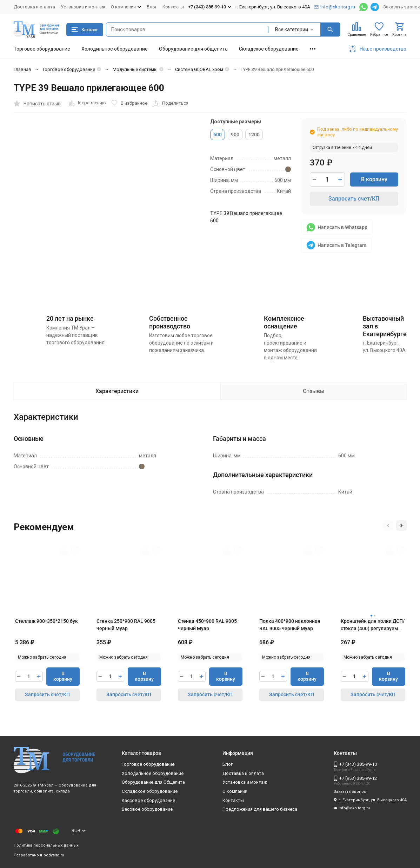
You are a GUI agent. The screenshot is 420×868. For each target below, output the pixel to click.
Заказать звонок (402, 7)
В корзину (374, 179)
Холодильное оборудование (115, 49)
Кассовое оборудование (148, 800)
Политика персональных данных (46, 845)
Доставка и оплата (34, 7)
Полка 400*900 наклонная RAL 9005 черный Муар (290, 625)
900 (235, 135)
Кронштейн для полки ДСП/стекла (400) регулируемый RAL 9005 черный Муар (373, 625)
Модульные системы (135, 69)
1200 (254, 135)
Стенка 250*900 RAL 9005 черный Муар (126, 625)
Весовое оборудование (147, 809)
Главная (22, 69)
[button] (388, 526)
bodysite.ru (54, 855)
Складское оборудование (269, 49)
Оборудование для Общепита (153, 782)
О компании (235, 791)
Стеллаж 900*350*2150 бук (46, 621)
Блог (152, 7)
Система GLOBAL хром (199, 69)
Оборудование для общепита (193, 49)
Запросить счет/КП (354, 199)
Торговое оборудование (42, 49)
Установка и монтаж (83, 7)
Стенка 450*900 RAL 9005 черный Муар (207, 625)
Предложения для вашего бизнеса (260, 809)
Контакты (173, 7)
